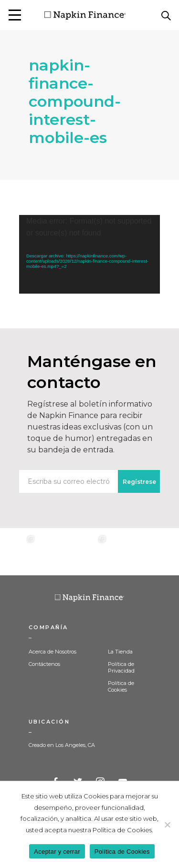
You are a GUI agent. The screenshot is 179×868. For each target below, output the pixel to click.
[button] (15, 15)
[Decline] (167, 825)
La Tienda (120, 652)
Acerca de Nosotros (53, 652)
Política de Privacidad (121, 667)
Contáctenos (44, 664)
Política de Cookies (121, 686)
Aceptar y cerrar (57, 852)
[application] (89, 254)
